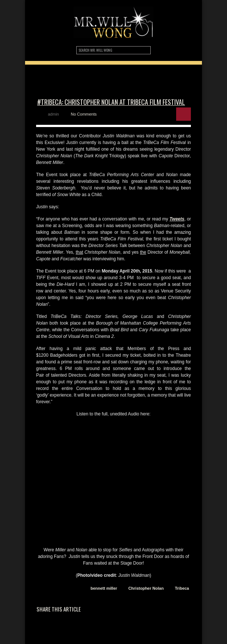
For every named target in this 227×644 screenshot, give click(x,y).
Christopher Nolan (146, 588)
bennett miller (104, 588)
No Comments (84, 114)
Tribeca (182, 588)
